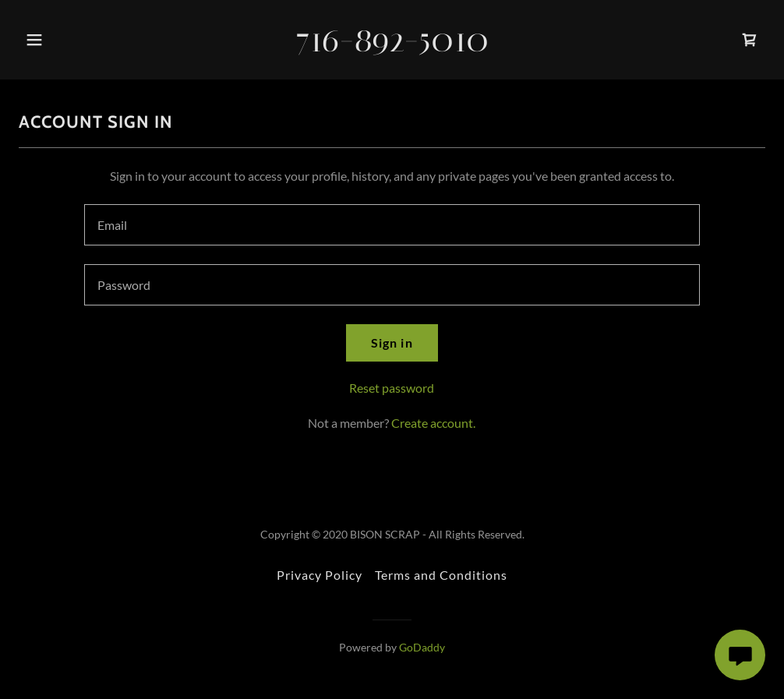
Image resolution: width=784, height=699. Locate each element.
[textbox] (392, 225)
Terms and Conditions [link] (441, 575)
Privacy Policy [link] (320, 575)
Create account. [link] (433, 423)
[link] (392, 46)
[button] (39, 40)
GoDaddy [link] (422, 647)
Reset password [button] (392, 388)
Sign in (392, 342)
